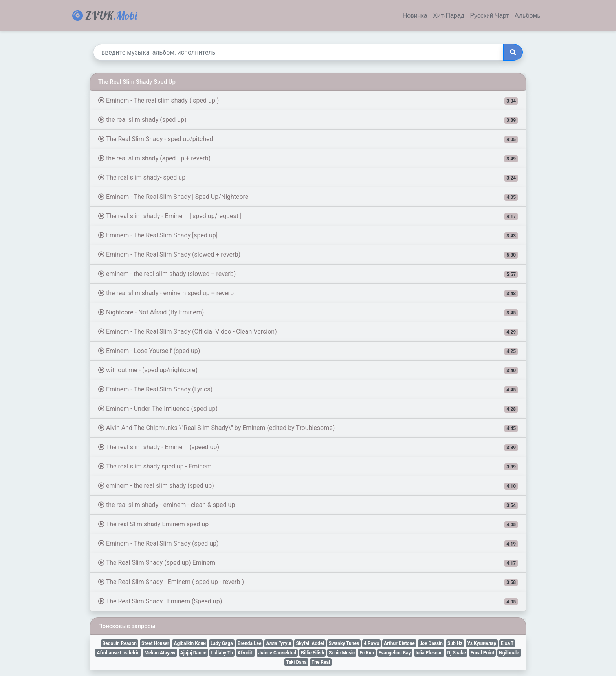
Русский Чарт (489, 16)
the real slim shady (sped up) (308, 120)
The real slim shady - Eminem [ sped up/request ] (308, 216)
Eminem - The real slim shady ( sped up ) (308, 101)
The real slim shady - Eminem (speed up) (308, 447)
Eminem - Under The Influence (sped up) (308, 409)
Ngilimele (509, 653)
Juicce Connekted (277, 653)
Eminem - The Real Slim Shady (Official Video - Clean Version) (308, 332)
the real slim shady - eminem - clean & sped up (308, 505)
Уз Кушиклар (482, 643)
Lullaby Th (222, 653)
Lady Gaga (222, 643)
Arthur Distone (399, 643)
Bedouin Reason (120, 643)
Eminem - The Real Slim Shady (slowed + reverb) (308, 255)
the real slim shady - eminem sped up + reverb (308, 293)
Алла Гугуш (279, 643)
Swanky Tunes (344, 643)
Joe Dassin (431, 643)
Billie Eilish (313, 653)
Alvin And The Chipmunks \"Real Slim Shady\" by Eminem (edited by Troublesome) (308, 428)
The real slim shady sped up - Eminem (308, 467)
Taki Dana (296, 662)
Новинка (415, 16)
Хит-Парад (449, 16)
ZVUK (105, 16)
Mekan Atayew (160, 653)
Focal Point (482, 653)
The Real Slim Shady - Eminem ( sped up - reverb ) (308, 582)
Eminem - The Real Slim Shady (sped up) (308, 544)
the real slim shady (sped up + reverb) (308, 158)
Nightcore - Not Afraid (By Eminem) (308, 312)
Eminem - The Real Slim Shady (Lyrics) (308, 389)
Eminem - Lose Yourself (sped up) (308, 351)
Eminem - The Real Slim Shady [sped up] (308, 235)
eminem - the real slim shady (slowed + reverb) (308, 274)
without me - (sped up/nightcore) (308, 370)
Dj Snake (457, 653)
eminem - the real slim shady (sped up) (308, 486)
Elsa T (507, 643)
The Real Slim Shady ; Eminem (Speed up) (308, 601)
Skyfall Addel (310, 643)
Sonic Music (342, 653)
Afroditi (246, 653)
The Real (321, 662)
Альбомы (528, 16)
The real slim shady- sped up (308, 178)
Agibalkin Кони (190, 643)
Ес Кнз (367, 653)
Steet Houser (155, 643)
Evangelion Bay (395, 653)
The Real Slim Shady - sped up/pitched (308, 139)
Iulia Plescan (429, 653)
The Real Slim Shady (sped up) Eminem (308, 563)
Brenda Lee (250, 643)
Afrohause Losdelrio (118, 653)
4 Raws (371, 643)
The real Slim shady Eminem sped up (308, 524)
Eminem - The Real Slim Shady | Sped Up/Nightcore (308, 197)
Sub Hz (455, 643)
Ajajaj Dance (193, 653)
